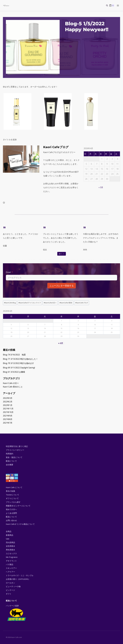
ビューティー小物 (13, 586)
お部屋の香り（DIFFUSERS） (18, 579)
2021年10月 (8, 412)
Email (8, 272)
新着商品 (10, 535)
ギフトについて (12, 498)
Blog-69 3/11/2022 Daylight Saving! (19, 368)
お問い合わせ (11, 520)
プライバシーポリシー (15, 450)
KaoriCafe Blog (10, 303)
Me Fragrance (12, 557)
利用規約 (10, 454)
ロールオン (10, 583)
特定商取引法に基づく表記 (17, 446)
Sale (8, 539)
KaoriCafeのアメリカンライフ (30, 303)
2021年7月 (8, 423)
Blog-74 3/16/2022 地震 (14, 355)
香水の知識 (10, 491)
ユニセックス (11, 553)
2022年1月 (8, 405)
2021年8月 (8, 419)
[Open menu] (118, 5)
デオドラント (11, 561)
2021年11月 (8, 409)
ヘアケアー (10, 572)
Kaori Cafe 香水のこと (13, 387)
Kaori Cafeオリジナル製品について (20, 524)
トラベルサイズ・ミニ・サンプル (20, 575)
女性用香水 (10, 546)
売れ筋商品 (10, 542)
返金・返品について (14, 457)
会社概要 (10, 465)
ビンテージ (10, 590)
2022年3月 (8, 398)
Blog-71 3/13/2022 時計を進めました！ (20, 359)
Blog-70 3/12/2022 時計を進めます (18, 363)
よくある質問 (11, 513)
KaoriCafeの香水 (66, 303)
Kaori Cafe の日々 (11, 383)
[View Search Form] (106, 6)
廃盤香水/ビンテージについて (18, 506)
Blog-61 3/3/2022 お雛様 (14, 372)
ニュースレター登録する (62, 286)
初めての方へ (11, 509)
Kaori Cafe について (14, 487)
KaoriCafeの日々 (50, 303)
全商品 (9, 531)
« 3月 (101, 187)
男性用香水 (10, 550)
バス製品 (10, 564)
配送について (11, 461)
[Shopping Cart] (112, 6)
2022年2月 (8, 402)
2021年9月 (8, 416)
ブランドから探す (13, 502)
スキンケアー (11, 568)
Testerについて (12, 495)
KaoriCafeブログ (82, 303)
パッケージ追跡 (16, 613)
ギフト (9, 594)
